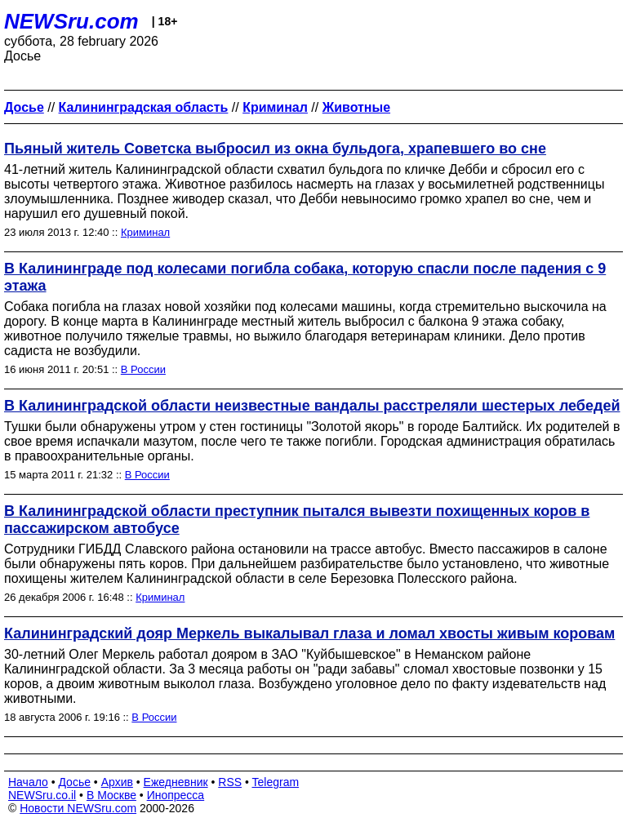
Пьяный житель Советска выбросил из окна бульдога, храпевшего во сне (275, 149)
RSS (230, 782)
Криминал (145, 232)
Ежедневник (176, 782)
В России (143, 369)
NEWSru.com (71, 21)
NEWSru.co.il (42, 795)
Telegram (276, 782)
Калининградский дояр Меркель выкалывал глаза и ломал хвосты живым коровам (309, 633)
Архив (117, 782)
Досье (74, 782)
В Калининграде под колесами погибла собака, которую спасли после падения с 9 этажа (305, 277)
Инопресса (176, 795)
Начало (28, 782)
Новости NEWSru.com (78, 808)
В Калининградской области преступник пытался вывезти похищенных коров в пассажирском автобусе (297, 520)
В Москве (111, 795)
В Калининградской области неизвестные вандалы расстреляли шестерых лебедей (312, 406)
